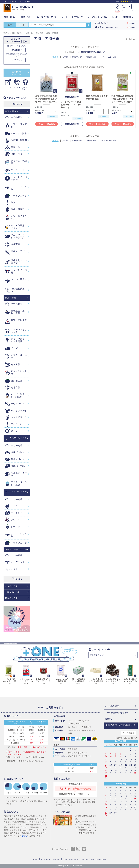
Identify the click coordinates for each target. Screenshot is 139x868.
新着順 (55, 57)
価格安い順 (77, 57)
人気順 (65, 57)
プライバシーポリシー (71, 859)
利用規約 (85, 859)
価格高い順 (91, 57)
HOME (35, 859)
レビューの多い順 (108, 57)
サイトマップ (45, 859)
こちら (24, 836)
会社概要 (56, 859)
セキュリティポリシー (99, 859)
